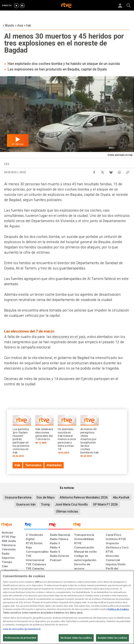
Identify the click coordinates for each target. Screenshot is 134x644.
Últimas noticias (67, 511)
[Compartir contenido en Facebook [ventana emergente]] (94, 171)
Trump (45, 504)
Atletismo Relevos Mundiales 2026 (84, 497)
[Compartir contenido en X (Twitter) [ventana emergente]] (103, 171)
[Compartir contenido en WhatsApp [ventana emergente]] (119, 171)
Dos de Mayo (46, 497)
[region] (67, 607)
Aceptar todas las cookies (112, 638)
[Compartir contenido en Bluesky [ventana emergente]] (111, 171)
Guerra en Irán (26, 504)
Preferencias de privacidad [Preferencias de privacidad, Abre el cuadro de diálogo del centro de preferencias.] (20, 638)
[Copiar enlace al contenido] (128, 171)
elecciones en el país (69, 337)
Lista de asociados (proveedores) (22, 629)
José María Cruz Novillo (71, 504)
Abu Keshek (121, 497)
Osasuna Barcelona (18, 497)
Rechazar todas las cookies (76, 638)
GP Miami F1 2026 (105, 504)
